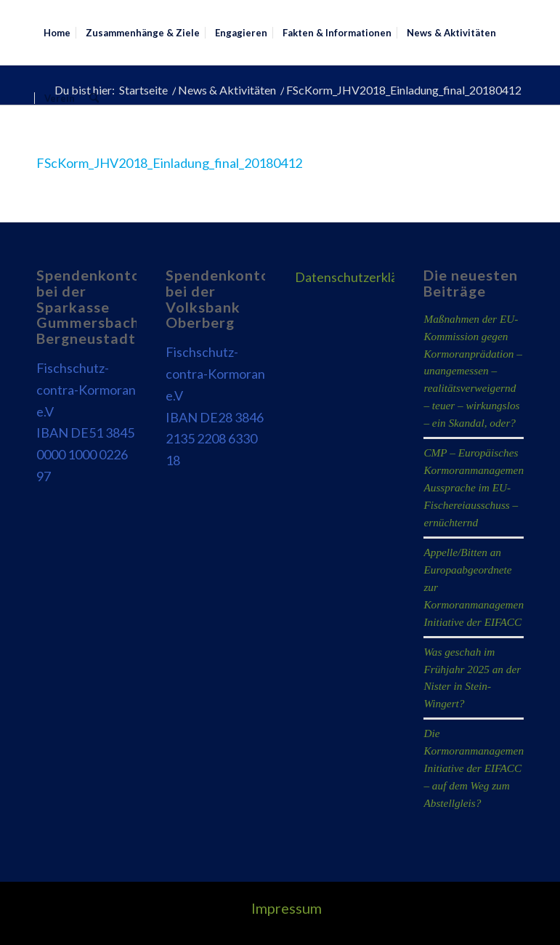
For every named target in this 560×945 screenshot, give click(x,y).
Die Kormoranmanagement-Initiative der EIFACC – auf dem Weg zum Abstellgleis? (477, 768)
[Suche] (94, 98)
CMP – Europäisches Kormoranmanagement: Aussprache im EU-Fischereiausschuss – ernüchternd (477, 487)
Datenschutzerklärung (360, 277)
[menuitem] (57, 33)
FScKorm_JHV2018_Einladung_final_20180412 (169, 163)
